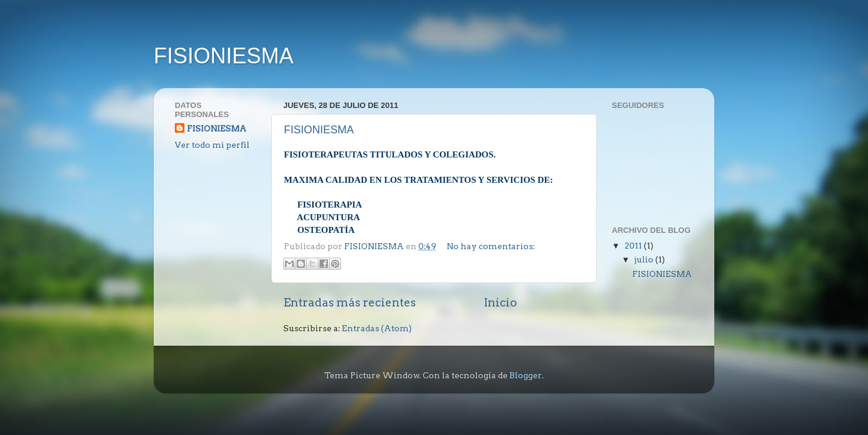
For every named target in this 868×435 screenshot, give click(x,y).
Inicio (501, 303)
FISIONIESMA (224, 56)
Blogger (526, 375)
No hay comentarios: (491, 246)
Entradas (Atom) (377, 328)
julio (645, 259)
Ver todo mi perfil (212, 145)
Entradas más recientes (350, 303)
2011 (634, 246)
